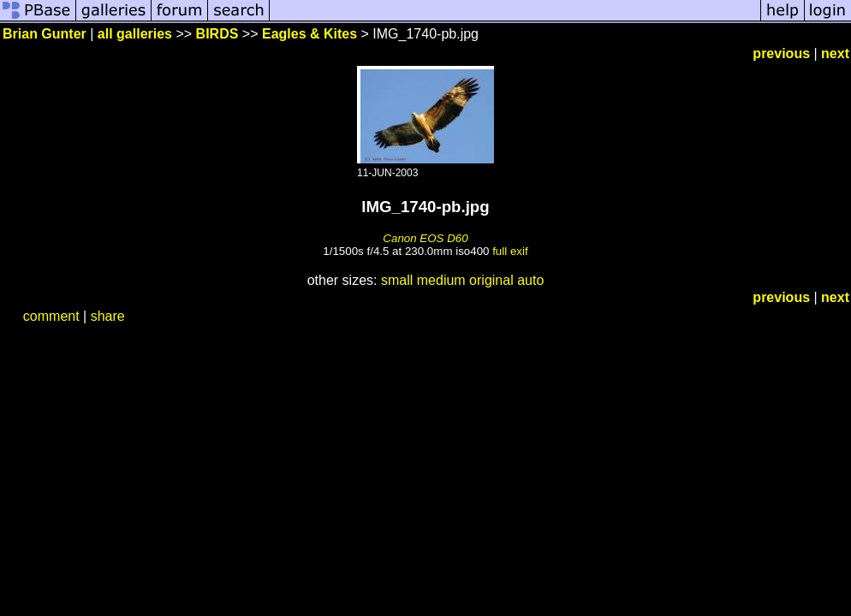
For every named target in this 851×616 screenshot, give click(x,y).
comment (51, 316)
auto (530, 280)
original (491, 280)
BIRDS (217, 34)
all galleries (135, 34)
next (835, 53)
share (108, 316)
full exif (510, 251)
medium (441, 280)
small (397, 280)
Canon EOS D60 (425, 238)
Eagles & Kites (309, 34)
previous (781, 53)
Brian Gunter (45, 34)
